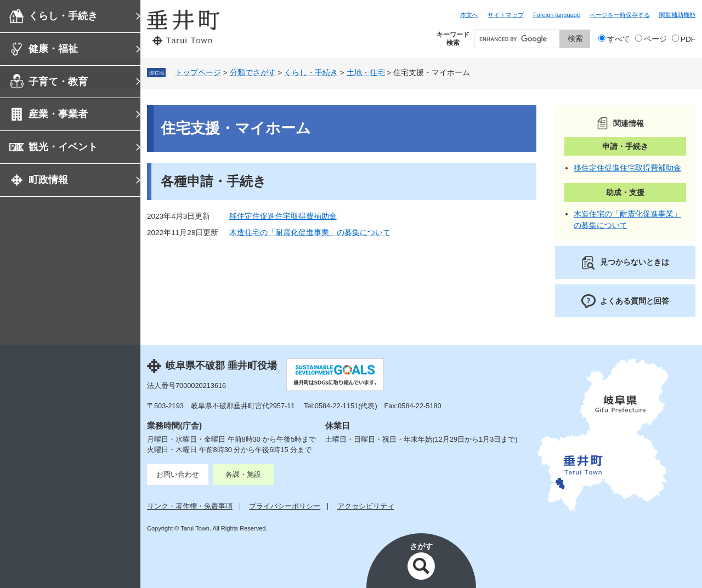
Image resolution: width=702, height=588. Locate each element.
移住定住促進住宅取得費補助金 (283, 216)
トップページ (198, 73)
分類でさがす (253, 73)
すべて (619, 39)
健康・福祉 (53, 49)
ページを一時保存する (620, 15)
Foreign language (557, 15)
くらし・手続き (63, 16)
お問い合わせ (178, 474)
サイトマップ (506, 15)
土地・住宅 (366, 73)
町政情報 (48, 180)
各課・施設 (243, 474)
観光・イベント (63, 147)
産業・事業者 (58, 114)
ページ (655, 39)
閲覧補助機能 (677, 15)
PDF (688, 39)
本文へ (469, 15)
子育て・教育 (58, 82)
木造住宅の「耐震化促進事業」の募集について (310, 233)
